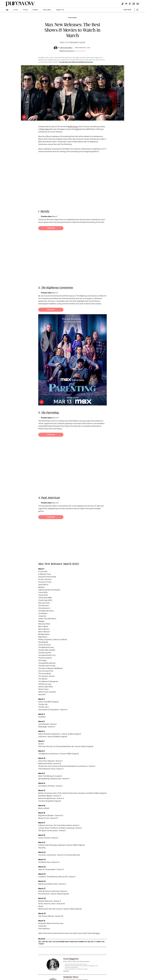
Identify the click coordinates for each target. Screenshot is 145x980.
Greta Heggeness (66, 48)
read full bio (66, 971)
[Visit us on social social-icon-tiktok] (123, 4)
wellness (47, 10)
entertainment (72, 18)
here (98, 933)
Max (77, 129)
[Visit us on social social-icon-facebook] (130, 4)
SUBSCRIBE (127, 10)
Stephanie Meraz (80, 51)
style (16, 10)
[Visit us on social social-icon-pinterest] (126, 4)
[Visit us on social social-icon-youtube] (138, 4)
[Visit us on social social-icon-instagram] (134, 4)
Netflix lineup (73, 127)
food (25, 10)
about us (60, 10)
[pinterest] (24, 117)
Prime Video (45, 129)
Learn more (51, 228)
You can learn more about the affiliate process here (76, 62)
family (35, 10)
